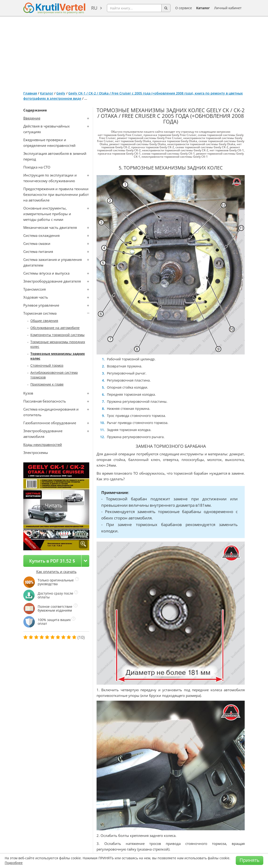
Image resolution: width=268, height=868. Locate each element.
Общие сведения (44, 321)
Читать (54, 505)
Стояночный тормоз (47, 365)
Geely (61, 93)
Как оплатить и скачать (56, 572)
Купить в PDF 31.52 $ (52, 561)
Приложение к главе (47, 384)
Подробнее (14, 863)
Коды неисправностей (43, 444)
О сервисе (184, 8)
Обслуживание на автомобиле (55, 328)
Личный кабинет (228, 8)
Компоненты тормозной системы (57, 335)
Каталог (203, 8)
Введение (32, 118)
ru (94, 8)
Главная (30, 93)
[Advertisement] (134, 52)
